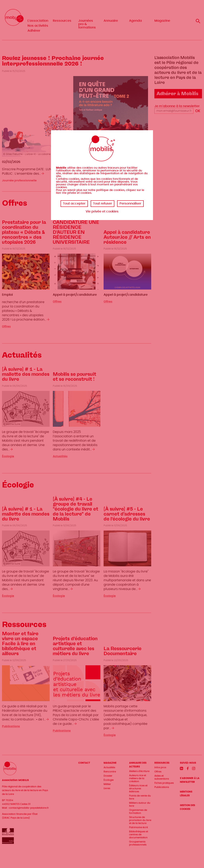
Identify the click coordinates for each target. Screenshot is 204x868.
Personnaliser (130, 204)
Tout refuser (102, 204)
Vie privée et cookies (102, 211)
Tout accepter (74, 204)
